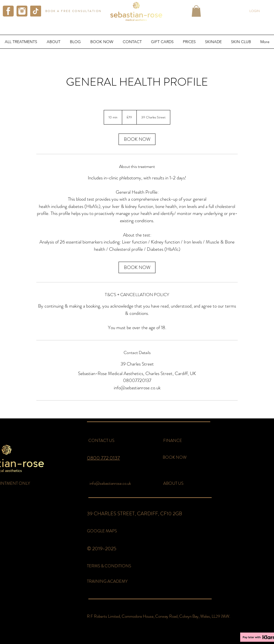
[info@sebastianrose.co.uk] (110, 483)
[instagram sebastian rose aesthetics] (22, 11)
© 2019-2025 (102, 549)
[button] (196, 11)
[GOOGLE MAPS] (102, 531)
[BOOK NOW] (175, 457)
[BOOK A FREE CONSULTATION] (74, 11)
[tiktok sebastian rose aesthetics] (36, 11)
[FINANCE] (173, 441)
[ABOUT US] (173, 483)
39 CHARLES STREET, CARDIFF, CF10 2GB (134, 514)
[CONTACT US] (101, 441)
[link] (137, 139)
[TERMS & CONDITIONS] (111, 566)
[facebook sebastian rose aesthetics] (8, 11)
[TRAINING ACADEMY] (110, 581)
